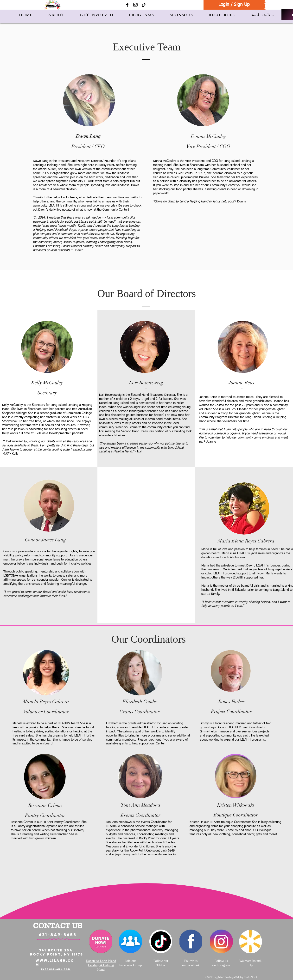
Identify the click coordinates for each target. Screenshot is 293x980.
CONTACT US (58, 926)
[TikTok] (144, 5)
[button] (56, 15)
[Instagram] (135, 5)
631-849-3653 (58, 935)
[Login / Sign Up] (234, 5)
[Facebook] (127, 5)
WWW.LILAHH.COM (55, 963)
